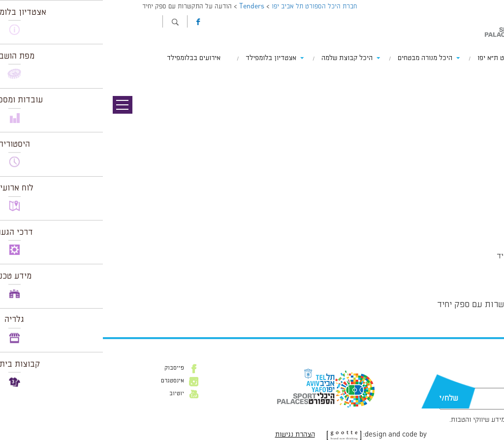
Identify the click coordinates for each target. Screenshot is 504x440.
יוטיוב (74, 394)
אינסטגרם (70, 381)
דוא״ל (469, 383)
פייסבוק (71, 368)
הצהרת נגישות (192, 435)
